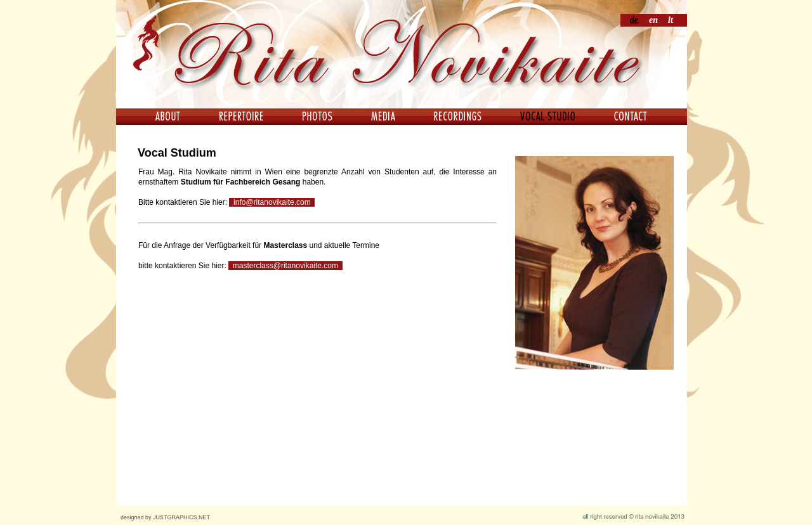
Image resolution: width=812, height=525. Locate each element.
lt (671, 20)
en (653, 20)
